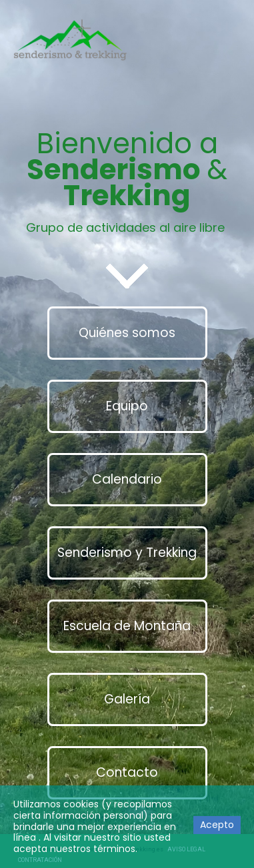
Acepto (217, 825)
